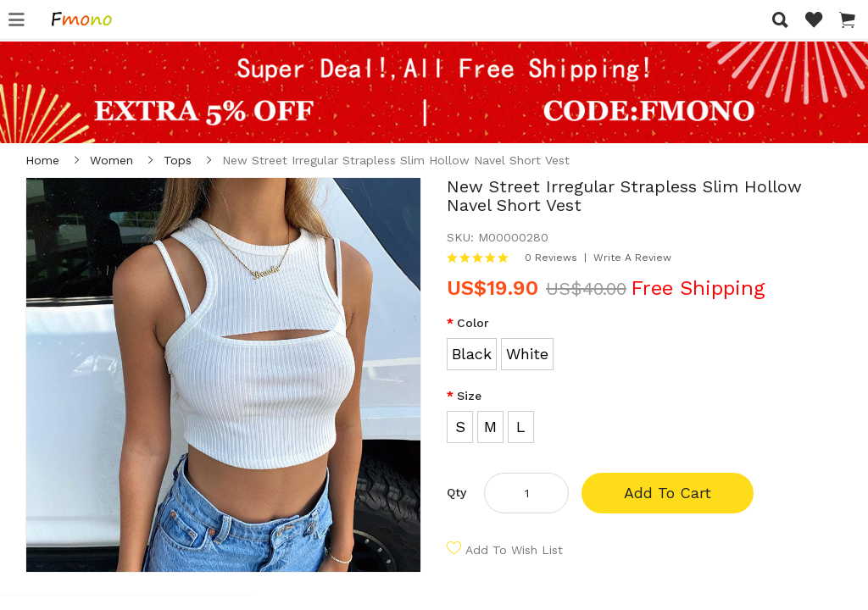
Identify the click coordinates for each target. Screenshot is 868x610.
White (527, 354)
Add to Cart (668, 493)
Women (111, 160)
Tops (178, 160)
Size (469, 396)
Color (473, 323)
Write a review (632, 258)
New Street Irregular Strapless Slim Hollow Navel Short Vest (396, 160)
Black (472, 354)
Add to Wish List (514, 550)
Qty (456, 492)
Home (42, 160)
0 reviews (551, 258)
